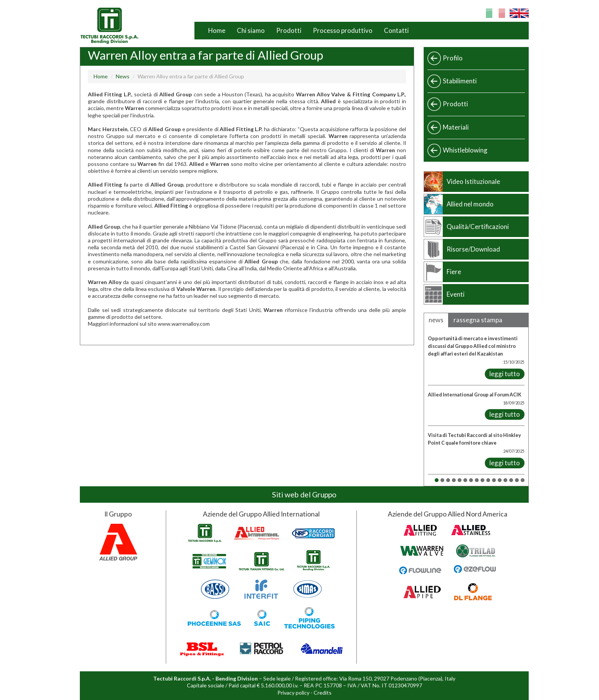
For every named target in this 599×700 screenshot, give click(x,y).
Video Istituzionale (473, 181)
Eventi (456, 294)
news (436, 320)
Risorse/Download (473, 249)
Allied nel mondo (470, 204)
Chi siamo (251, 30)
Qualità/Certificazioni (478, 227)
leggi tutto (505, 374)
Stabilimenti (460, 81)
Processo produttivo (343, 30)
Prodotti (289, 30)
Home (217, 30)
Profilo (453, 58)
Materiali (456, 127)
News (123, 76)
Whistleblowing (465, 150)
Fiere (454, 272)
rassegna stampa (478, 320)
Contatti (396, 30)
